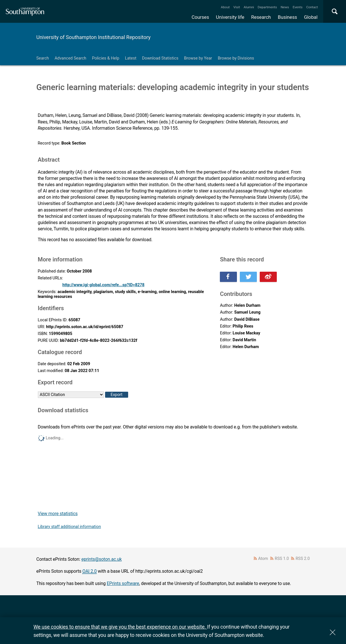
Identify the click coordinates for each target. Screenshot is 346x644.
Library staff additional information (69, 527)
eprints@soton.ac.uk (102, 559)
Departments (267, 7)
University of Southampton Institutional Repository (94, 37)
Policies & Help (106, 58)
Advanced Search (70, 58)
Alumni (249, 7)
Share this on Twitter (248, 277)
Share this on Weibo (268, 277)
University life (230, 17)
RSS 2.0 (303, 559)
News (285, 7)
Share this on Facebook (228, 277)
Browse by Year (198, 58)
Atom (263, 559)
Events (298, 7)
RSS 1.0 (282, 559)
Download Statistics (160, 58)
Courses (200, 17)
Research (261, 17)
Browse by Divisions (236, 58)
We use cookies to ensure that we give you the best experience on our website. (120, 627)
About (225, 7)
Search (43, 58)
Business (288, 17)
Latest (131, 58)
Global (311, 17)
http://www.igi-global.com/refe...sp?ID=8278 (103, 285)
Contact (312, 7)
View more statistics (58, 514)
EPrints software (123, 583)
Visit (237, 7)
